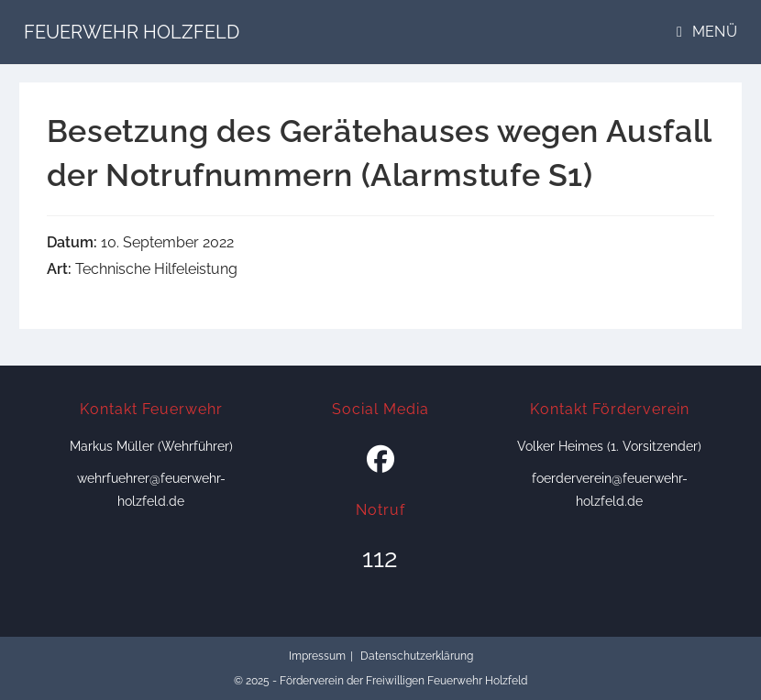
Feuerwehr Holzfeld (132, 32)
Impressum (317, 656)
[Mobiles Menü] (707, 32)
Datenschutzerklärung (417, 656)
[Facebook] (380, 460)
